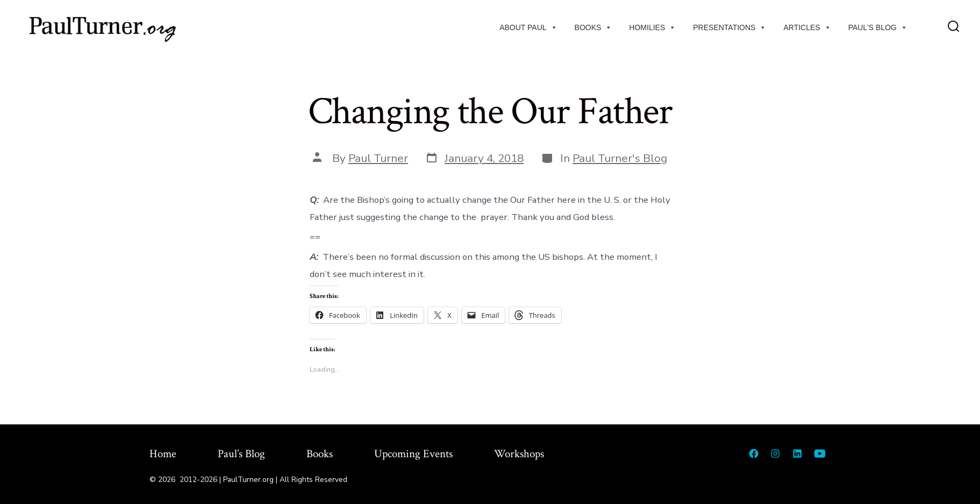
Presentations (729, 27)
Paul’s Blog (241, 454)
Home (163, 454)
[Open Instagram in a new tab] (775, 453)
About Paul (528, 27)
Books (593, 27)
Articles (807, 27)
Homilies (652, 27)
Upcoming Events (413, 454)
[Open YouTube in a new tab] (820, 453)
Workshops (519, 454)
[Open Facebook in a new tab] (754, 453)
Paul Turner (378, 158)
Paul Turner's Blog (620, 158)
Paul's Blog (878, 27)
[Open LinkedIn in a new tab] (797, 453)
